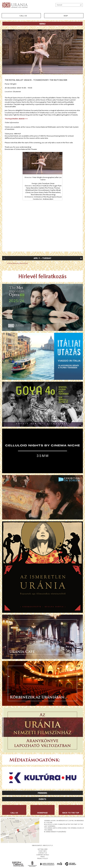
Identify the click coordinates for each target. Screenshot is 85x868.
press (42, 857)
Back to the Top (71, 813)
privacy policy (43, 858)
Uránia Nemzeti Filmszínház (18, 263)
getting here (43, 849)
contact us (43, 853)
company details (43, 855)
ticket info (42, 851)
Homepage (42, 813)
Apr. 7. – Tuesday (42, 258)
